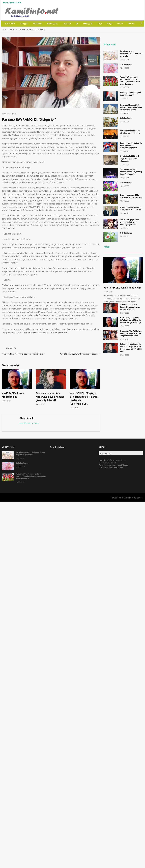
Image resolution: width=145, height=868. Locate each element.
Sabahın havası (126, 65)
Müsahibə (38, 23)
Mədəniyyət (52, 23)
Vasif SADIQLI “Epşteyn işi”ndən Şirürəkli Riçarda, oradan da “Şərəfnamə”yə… (131, 320)
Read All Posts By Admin (29, 423)
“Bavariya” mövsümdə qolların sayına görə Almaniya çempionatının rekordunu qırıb (31, 476)
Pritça (109, 23)
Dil (77, 23)
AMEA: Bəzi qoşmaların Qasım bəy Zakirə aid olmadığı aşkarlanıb (130, 222)
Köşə (100, 23)
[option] (17, 386)
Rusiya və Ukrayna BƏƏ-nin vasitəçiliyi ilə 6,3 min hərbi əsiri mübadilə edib (131, 107)
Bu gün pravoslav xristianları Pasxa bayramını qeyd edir (132, 54)
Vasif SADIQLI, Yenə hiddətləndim (122, 288)
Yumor (120, 23)
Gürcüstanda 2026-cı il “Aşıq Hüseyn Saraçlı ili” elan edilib (130, 159)
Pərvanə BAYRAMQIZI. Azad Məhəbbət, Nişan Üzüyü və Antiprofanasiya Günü (131, 333)
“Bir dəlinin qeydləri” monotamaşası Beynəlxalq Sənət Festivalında (131, 172)
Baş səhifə (10, 23)
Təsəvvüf (67, 23)
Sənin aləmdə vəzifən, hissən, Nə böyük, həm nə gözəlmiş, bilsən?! (50, 397)
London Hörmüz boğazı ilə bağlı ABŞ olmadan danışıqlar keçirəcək (131, 145)
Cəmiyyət (24, 23)
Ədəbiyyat (88, 23)
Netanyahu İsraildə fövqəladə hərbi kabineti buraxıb (24, 354)
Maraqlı (131, 23)
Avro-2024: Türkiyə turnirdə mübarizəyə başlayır (79, 354)
